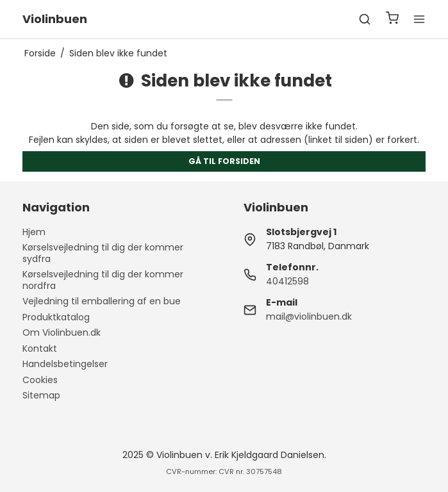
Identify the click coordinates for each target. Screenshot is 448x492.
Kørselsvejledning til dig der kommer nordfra (103, 280)
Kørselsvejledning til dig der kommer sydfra (103, 253)
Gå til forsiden (224, 161)
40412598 (287, 281)
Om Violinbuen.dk (62, 332)
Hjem (34, 232)
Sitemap (41, 395)
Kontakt (40, 348)
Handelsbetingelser (65, 364)
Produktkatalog (56, 317)
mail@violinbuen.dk (309, 316)
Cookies (40, 380)
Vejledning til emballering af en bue (102, 301)
